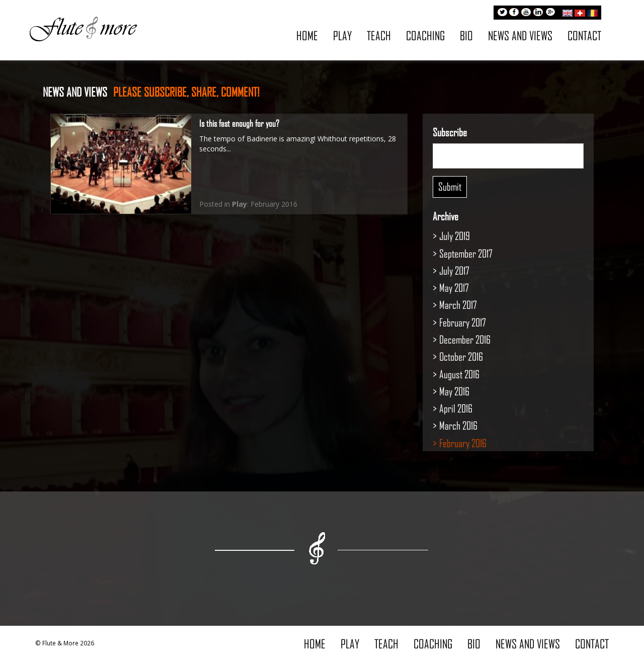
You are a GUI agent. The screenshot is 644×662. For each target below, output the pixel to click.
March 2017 (458, 305)
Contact (584, 35)
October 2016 (461, 356)
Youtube (526, 13)
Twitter (502, 13)
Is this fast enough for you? (239, 123)
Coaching (425, 35)
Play (342, 35)
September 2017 (466, 253)
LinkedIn (538, 13)
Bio (466, 35)
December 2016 (465, 339)
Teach (379, 35)
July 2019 (455, 236)
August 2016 (459, 374)
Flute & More (83, 28)
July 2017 (454, 270)
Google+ (550, 13)
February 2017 (463, 322)
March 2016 (458, 425)
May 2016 (454, 391)
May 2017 (454, 287)
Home (307, 35)
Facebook (514, 13)
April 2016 (456, 408)
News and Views (520, 35)
